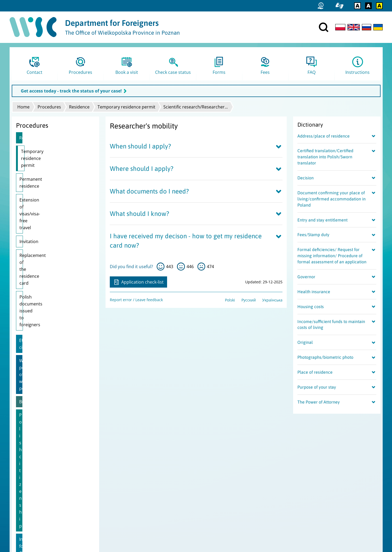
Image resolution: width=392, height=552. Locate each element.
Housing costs (311, 307)
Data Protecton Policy (33, 493)
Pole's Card (31, 317)
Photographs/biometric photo (325, 357)
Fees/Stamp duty (313, 235)
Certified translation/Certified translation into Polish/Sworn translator (325, 157)
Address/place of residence (324, 136)
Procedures (49, 107)
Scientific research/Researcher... (196, 107)
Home (23, 107)
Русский (249, 300)
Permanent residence (41, 165)
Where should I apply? (142, 169)
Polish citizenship (37, 290)
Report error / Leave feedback (136, 300)
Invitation (29, 193)
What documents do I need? (149, 191)
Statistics (22, 479)
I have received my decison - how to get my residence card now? (186, 241)
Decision (306, 178)
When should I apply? (140, 146)
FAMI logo (23, 507)
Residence (79, 107)
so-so (181, 267)
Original (305, 342)
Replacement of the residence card (54, 207)
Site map (22, 486)
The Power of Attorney (319, 402)
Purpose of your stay (317, 387)
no (201, 267)
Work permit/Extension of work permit (50, 260)
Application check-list (138, 282)
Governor (306, 277)
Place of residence (315, 372)
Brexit (25, 277)
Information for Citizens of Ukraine (54, 304)
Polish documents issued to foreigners (47, 224)
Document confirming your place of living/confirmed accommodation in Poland (332, 199)
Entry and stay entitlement (322, 220)
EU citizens (30, 243)
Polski (230, 300)
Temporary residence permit (126, 107)
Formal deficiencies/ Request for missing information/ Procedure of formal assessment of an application (332, 256)
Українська (272, 300)
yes (161, 267)
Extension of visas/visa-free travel (53, 179)
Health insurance (314, 292)
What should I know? (140, 214)
